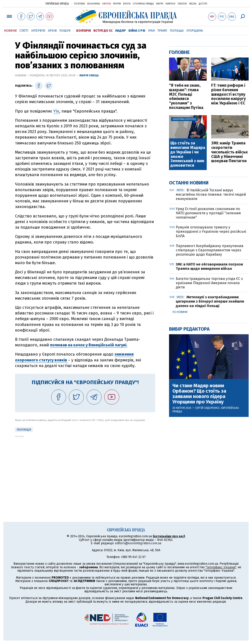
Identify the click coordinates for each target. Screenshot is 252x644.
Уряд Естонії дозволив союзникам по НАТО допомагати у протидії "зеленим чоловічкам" (208, 213)
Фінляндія (24, 430)
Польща (177, 31)
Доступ (203, 4)
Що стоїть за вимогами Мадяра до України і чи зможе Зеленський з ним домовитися (188, 154)
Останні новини (189, 183)
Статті (24, 31)
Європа (107, 4)
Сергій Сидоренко (207, 408)
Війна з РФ (137, 31)
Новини (10, 31)
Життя (160, 4)
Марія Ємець (89, 75)
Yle (56, 111)
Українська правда (57, 3)
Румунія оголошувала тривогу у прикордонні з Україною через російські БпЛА (211, 231)
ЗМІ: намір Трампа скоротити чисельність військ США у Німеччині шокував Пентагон (229, 152)
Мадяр (121, 31)
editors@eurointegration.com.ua (138, 543)
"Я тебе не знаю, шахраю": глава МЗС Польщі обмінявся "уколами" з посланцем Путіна (186, 97)
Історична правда (143, 4)
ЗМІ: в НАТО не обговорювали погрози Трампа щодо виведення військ (209, 266)
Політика (79, 4)
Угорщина (195, 31)
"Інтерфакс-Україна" (221, 567)
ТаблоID (182, 4)
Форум (117, 4)
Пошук (65, 31)
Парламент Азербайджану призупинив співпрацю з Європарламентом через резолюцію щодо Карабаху (210, 250)
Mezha (193, 4)
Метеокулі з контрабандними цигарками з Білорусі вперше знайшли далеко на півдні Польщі (210, 301)
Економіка (94, 4)
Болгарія (84, 31)
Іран (151, 31)
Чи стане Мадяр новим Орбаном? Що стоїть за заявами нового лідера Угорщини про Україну (199, 394)
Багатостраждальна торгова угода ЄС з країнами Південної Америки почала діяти (209, 283)
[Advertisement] (85, 469)
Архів (52, 31)
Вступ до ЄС (103, 31)
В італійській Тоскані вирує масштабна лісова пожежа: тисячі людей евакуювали (211, 194)
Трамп (162, 31)
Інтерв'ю (38, 31)
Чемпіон (170, 4)
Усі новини (180, 312)
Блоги (127, 4)
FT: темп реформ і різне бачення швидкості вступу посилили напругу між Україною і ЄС (228, 94)
